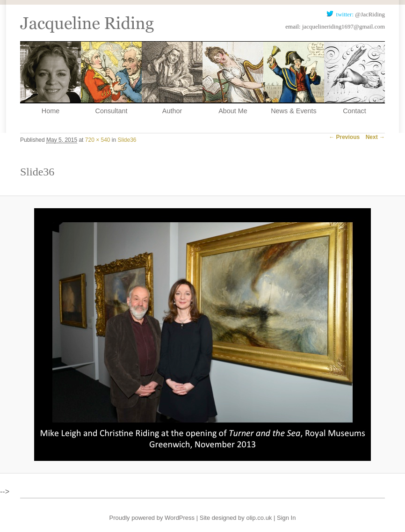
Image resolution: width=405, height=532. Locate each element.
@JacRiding (370, 14)
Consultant (112, 111)
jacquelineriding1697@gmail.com (344, 26)
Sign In (286, 518)
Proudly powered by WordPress (152, 518)
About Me (233, 111)
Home (51, 111)
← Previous (344, 137)
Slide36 (127, 140)
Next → (375, 137)
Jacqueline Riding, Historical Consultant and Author (87, 16)
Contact (354, 111)
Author (172, 111)
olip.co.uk (259, 518)
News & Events (294, 111)
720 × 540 (98, 140)
